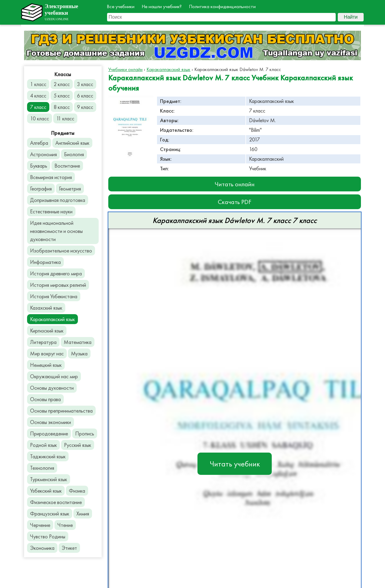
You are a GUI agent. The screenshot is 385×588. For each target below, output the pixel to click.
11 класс (65, 118)
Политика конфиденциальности (222, 6)
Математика (78, 342)
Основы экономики (51, 422)
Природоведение (49, 433)
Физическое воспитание (56, 502)
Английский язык (72, 143)
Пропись (85, 433)
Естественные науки (51, 211)
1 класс (38, 84)
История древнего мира (56, 273)
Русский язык (78, 445)
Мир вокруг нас (47, 353)
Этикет (69, 548)
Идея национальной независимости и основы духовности (56, 231)
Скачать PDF (235, 202)
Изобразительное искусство (61, 251)
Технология (42, 468)
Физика (77, 491)
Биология (74, 154)
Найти (351, 17)
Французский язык (50, 514)
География (41, 189)
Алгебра (39, 143)
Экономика (42, 548)
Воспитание (67, 166)
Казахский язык (46, 308)
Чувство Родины (48, 536)
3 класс (85, 84)
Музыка (79, 353)
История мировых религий (58, 285)
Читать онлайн (235, 184)
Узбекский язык (46, 491)
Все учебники (121, 6)
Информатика (45, 262)
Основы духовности (52, 388)
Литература (43, 342)
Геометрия (70, 189)
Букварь (39, 166)
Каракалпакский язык (52, 319)
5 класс (62, 96)
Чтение (65, 525)
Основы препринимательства (61, 411)
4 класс (38, 96)
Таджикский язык (48, 456)
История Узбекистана (54, 296)
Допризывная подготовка (58, 200)
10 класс (40, 118)
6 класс (85, 96)
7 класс (38, 107)
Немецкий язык (46, 365)
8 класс (62, 107)
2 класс (62, 84)
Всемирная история (51, 177)
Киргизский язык (47, 331)
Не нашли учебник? (162, 6)
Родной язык (43, 445)
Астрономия (43, 154)
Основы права (45, 399)
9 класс (85, 107)
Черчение (40, 525)
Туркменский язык (49, 479)
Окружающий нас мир (54, 376)
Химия (83, 514)
